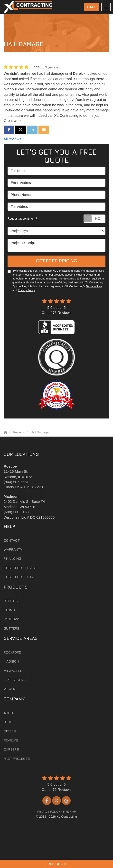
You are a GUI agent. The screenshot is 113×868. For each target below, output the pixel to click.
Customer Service (20, 568)
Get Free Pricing (56, 261)
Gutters (12, 628)
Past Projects (17, 758)
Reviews (11, 740)
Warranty (13, 549)
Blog (8, 722)
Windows (12, 619)
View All (11, 689)
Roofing (11, 601)
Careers (11, 749)
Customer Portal (19, 577)
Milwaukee (13, 670)
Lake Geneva (15, 680)
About (9, 713)
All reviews (12, 139)
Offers (10, 731)
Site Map (69, 811)
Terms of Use (94, 286)
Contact (12, 540)
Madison (11, 661)
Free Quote (56, 864)
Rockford (13, 652)
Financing (12, 558)
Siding (9, 610)
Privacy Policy (26, 290)
